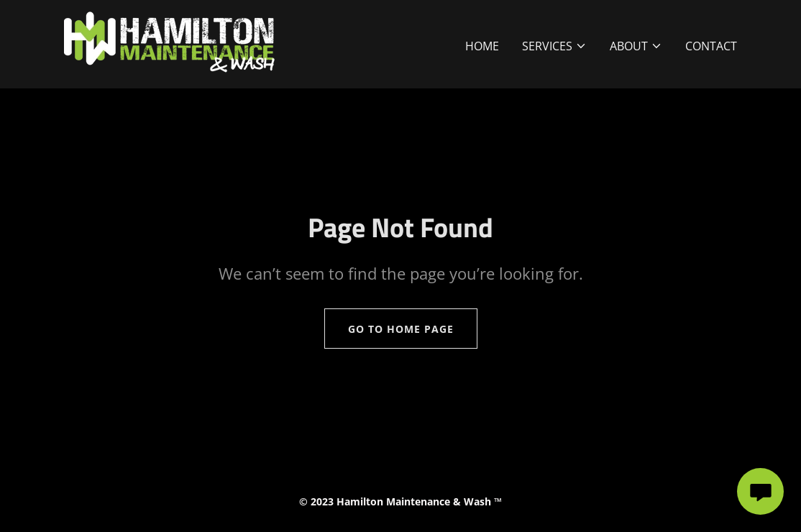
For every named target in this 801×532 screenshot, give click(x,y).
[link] (170, 43)
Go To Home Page (401, 329)
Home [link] (482, 46)
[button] (554, 46)
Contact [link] (711, 46)
